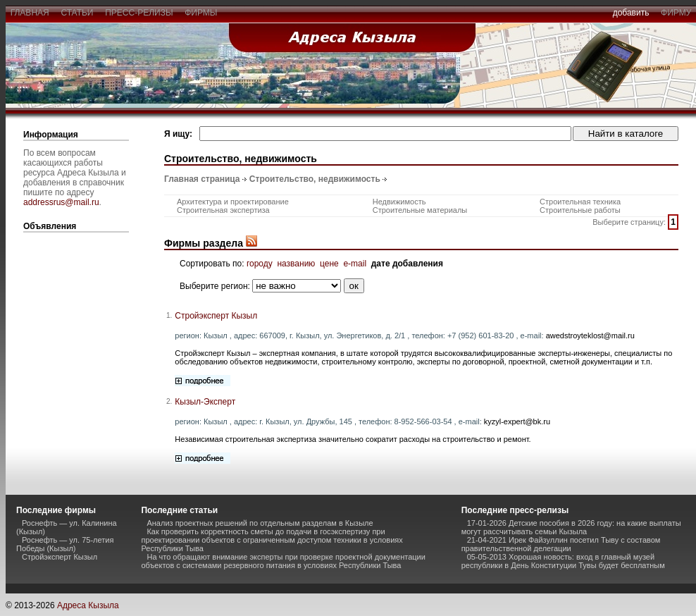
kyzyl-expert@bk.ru (517, 421)
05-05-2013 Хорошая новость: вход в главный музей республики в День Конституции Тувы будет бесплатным (563, 561)
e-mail (355, 264)
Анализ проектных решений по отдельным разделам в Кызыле (260, 523)
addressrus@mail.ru (61, 202)
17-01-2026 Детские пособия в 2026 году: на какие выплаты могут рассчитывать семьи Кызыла (571, 527)
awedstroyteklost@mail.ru (590, 335)
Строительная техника (580, 202)
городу (260, 264)
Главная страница (202, 179)
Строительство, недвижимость (315, 179)
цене (329, 264)
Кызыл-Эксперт (205, 402)
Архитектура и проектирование (233, 202)
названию (296, 264)
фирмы (201, 13)
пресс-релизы (139, 13)
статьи (77, 13)
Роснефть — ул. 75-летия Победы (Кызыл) (65, 544)
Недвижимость (399, 202)
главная (30, 13)
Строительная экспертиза (223, 210)
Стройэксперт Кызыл (216, 316)
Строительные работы (580, 210)
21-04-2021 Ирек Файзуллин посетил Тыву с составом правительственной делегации (561, 544)
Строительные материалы (420, 210)
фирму (676, 13)
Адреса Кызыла (88, 605)
